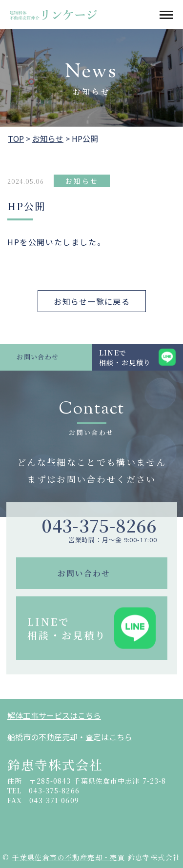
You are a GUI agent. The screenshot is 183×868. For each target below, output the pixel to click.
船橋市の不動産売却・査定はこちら (70, 737)
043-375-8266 (99, 525)
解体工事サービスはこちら (54, 715)
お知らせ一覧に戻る (92, 301)
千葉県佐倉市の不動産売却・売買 (69, 857)
